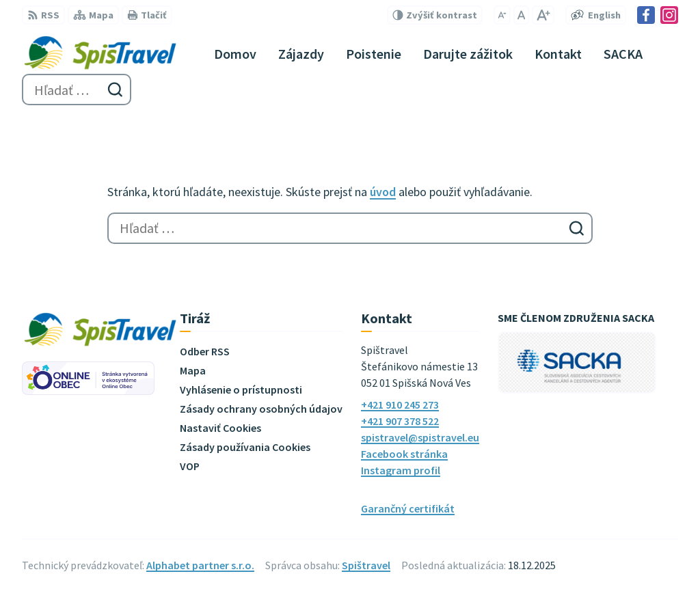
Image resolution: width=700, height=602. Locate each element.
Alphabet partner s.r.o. (200, 565)
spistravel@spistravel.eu (420, 437)
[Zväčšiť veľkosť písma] (543, 15)
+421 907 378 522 (400, 421)
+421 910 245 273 (400, 405)
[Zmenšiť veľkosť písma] (502, 15)
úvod (383, 192)
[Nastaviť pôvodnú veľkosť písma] (521, 15)
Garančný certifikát (408, 508)
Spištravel (366, 565)
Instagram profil (401, 470)
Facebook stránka (404, 454)
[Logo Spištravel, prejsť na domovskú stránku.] (100, 53)
